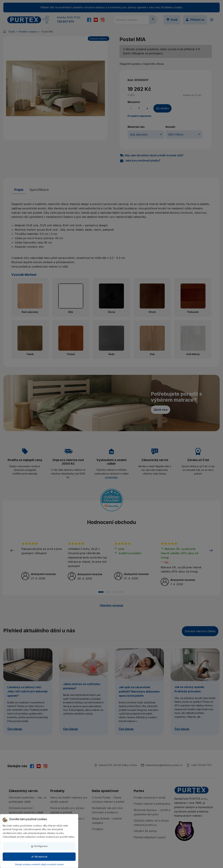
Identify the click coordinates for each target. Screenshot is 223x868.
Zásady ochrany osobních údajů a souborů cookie (39, 864)
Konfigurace (39, 846)
